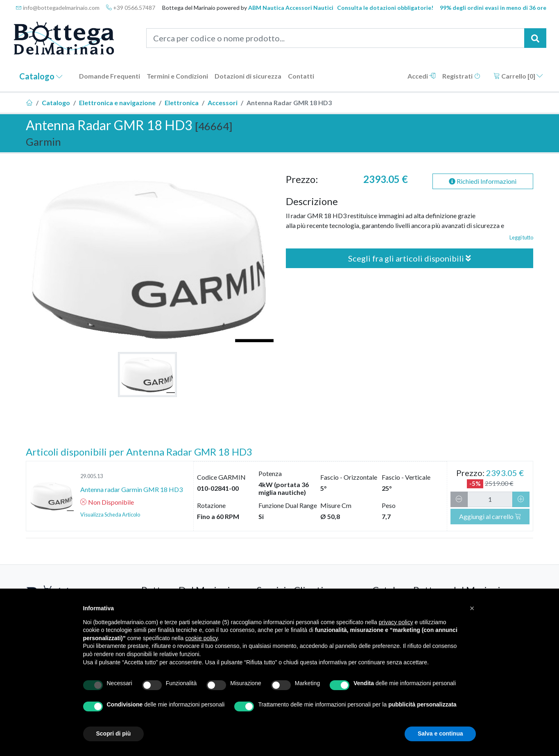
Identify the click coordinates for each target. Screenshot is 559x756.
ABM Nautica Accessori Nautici (291, 8)
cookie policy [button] (201, 638)
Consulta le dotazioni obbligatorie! (385, 8)
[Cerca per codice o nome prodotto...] (335, 38)
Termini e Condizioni (177, 76)
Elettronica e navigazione (117, 103)
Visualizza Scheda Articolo (110, 515)
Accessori (223, 103)
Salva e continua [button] (440, 733)
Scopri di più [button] (114, 733)
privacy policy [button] (396, 622)
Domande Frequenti (110, 76)
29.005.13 (92, 476)
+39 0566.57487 (131, 8)
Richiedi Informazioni (483, 181)
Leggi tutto (521, 237)
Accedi (422, 76)
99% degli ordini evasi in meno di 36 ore (493, 8)
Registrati (461, 76)
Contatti (301, 76)
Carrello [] (518, 76)
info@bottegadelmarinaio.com (58, 8)
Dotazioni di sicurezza (248, 76)
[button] (472, 608)
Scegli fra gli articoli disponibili (410, 258)
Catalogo (41, 76)
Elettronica (182, 103)
